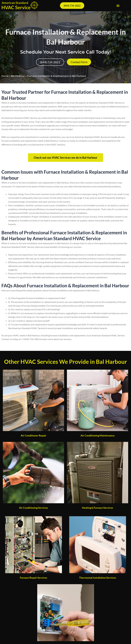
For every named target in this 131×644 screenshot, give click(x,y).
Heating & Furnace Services (98, 508)
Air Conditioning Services (33, 508)
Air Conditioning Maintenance (98, 435)
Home (5, 76)
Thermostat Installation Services (98, 578)
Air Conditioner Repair (34, 435)
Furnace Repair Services (34, 578)
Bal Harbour (18, 76)
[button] (118, 6)
